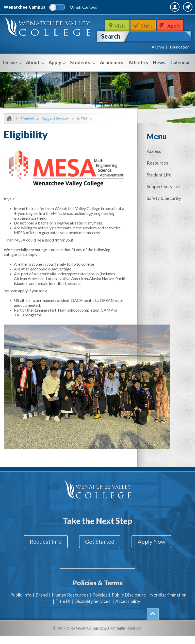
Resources (158, 174)
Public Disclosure (129, 603)
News (159, 74)
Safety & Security (165, 208)
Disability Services (92, 609)
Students (82, 74)
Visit (119, 37)
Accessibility (128, 609)
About (35, 74)
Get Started (100, 553)
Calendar (180, 74)
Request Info (41, 553)
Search (111, 48)
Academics (111, 74)
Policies (100, 603)
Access (155, 163)
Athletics (138, 74)
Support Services (56, 130)
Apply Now (156, 553)
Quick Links (178, 20)
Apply (176, 37)
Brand (42, 603)
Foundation (180, 58)
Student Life (160, 185)
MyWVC (136, 20)
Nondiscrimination (168, 603)
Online (12, 74)
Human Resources (70, 603)
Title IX (63, 609)
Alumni (158, 58)
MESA (82, 130)
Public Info (21, 603)
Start (147, 37)
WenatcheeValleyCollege (48, 41)
